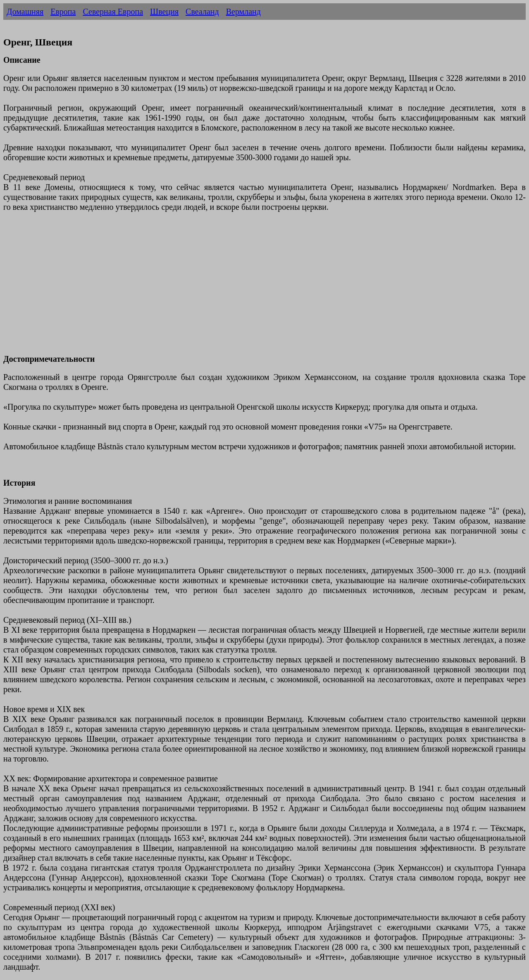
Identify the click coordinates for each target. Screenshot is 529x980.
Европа (63, 12)
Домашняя (25, 12)
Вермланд (243, 12)
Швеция (164, 12)
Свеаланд (202, 12)
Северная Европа (113, 12)
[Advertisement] (251, 288)
